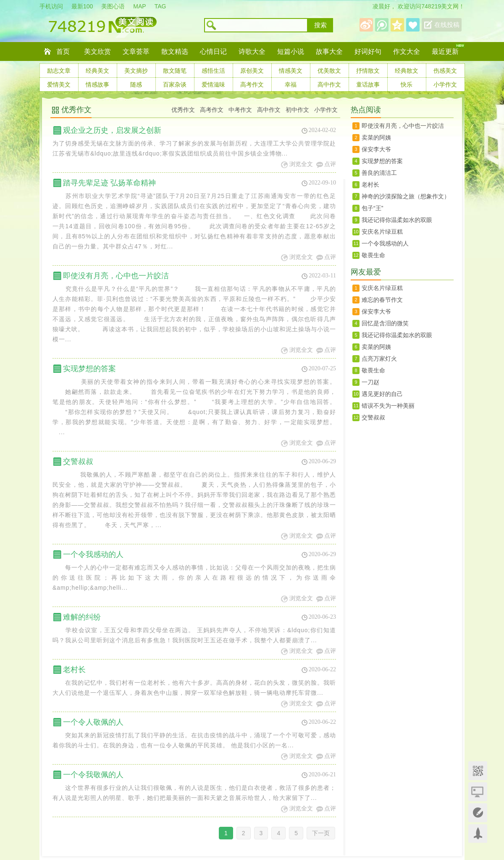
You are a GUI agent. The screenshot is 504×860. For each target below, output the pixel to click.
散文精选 (175, 51)
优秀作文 (76, 110)
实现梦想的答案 (89, 369)
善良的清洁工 (379, 173)
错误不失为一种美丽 (388, 406)
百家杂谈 (175, 84)
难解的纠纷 (82, 617)
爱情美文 (59, 84)
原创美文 (252, 71)
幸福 (291, 84)
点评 (330, 164)
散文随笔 (175, 71)
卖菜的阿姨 (376, 137)
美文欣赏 (97, 51)
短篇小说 (291, 51)
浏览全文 (301, 164)
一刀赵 (370, 382)
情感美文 (291, 71)
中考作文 (240, 110)
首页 (63, 51)
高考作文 (252, 84)
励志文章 (59, 71)
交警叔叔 (78, 462)
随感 (136, 84)
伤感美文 (445, 71)
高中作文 (329, 84)
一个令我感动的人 (93, 554)
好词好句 (368, 51)
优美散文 (329, 71)
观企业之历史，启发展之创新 (112, 130)
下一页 (321, 833)
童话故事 (368, 84)
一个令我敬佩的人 (93, 775)
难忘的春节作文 (382, 300)
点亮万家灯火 (379, 359)
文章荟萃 (136, 51)
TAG (160, 6)
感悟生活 (213, 71)
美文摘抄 (136, 71)
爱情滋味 (213, 84)
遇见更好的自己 (382, 394)
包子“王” (372, 208)
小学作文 (445, 84)
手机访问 (51, 6)
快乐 (407, 84)
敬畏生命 (373, 255)
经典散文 (407, 71)
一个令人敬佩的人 (93, 722)
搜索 (320, 25)
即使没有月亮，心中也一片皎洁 (116, 276)
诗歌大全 (252, 51)
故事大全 (329, 51)
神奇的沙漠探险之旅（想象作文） (406, 196)
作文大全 (407, 51)
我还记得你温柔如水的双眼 (397, 220)
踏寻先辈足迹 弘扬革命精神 (109, 183)
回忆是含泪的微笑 (385, 323)
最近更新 (445, 51)
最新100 (82, 6)
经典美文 (97, 71)
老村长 (74, 670)
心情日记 (213, 51)
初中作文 (297, 110)
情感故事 (97, 84)
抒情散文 (368, 71)
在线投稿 (447, 25)
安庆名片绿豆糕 (382, 232)
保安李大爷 (376, 149)
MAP (139, 6)
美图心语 (113, 6)
